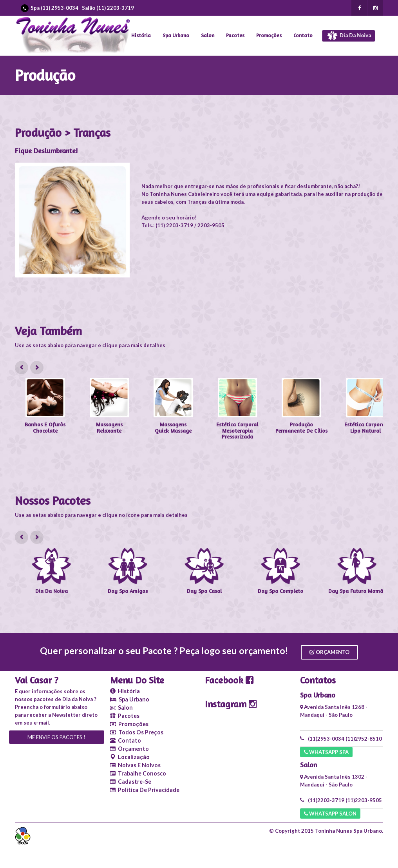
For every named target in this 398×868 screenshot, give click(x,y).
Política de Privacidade (145, 790)
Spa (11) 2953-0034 (54, 8)
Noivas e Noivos (135, 765)
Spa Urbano (176, 35)
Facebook (229, 680)
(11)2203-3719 (326, 800)
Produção (45, 75)
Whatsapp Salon (330, 814)
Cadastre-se (131, 782)
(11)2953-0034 (326, 739)
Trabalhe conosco (138, 773)
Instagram (231, 704)
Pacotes (235, 35)
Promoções (269, 35)
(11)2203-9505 (364, 800)
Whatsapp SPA (326, 752)
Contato (303, 35)
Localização (130, 757)
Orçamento (329, 652)
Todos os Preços (137, 732)
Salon (208, 35)
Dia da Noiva (351, 36)
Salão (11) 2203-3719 (108, 8)
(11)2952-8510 (364, 739)
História (141, 35)
